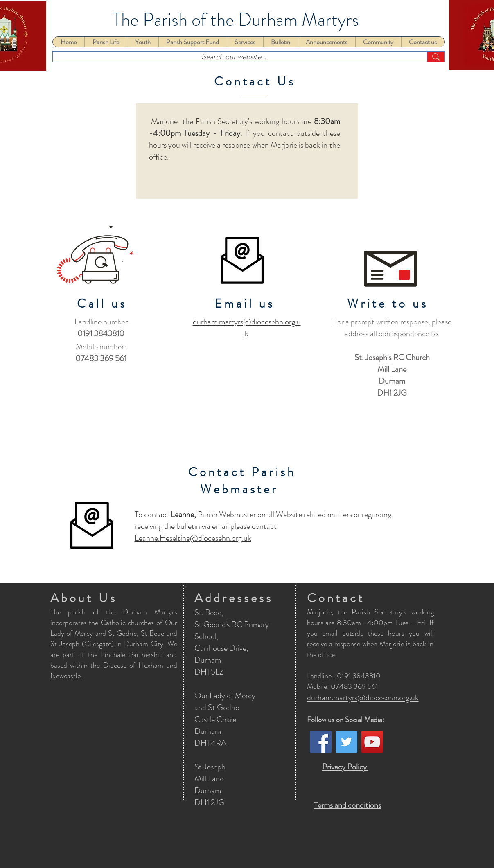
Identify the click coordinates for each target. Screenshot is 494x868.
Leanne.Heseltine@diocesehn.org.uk (193, 538)
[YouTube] (372, 742)
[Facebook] (321, 742)
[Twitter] (346, 742)
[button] (106, 42)
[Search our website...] (234, 57)
